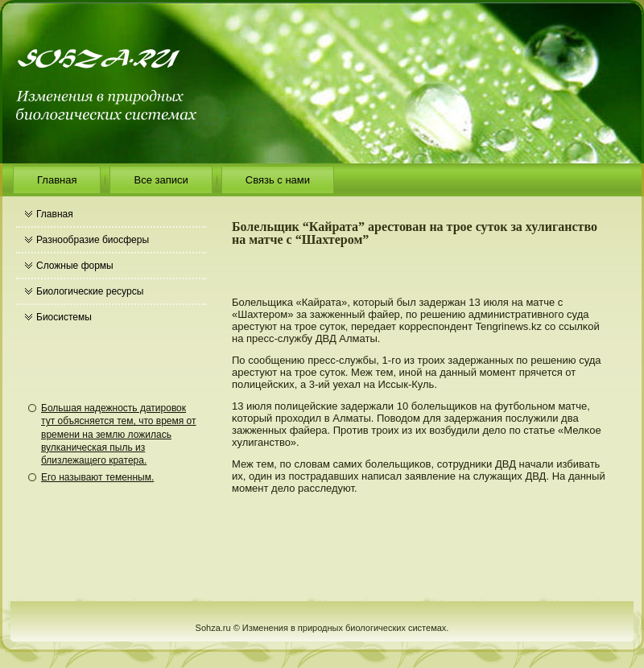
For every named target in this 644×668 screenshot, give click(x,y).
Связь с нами (278, 180)
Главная (57, 180)
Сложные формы (75, 266)
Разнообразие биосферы (93, 240)
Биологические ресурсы (90, 291)
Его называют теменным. (97, 477)
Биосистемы (64, 317)
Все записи (161, 180)
